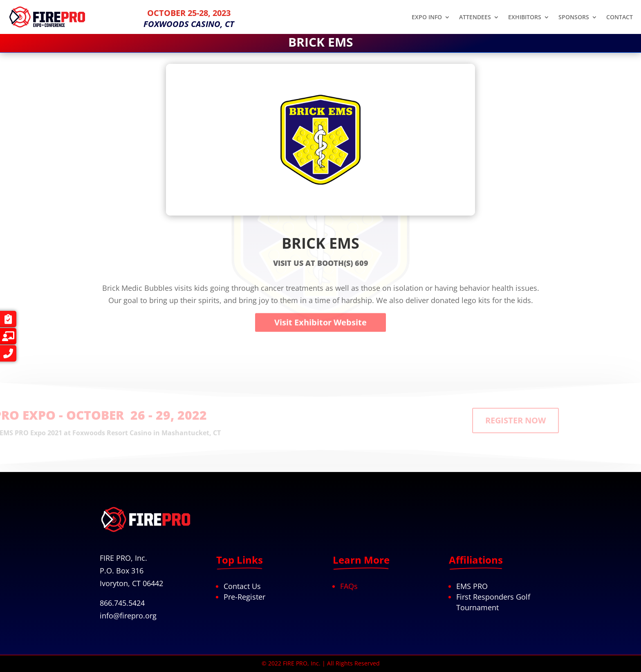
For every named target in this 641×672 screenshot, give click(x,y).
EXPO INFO (427, 18)
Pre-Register (244, 597)
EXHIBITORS (525, 18)
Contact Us (242, 586)
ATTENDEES (475, 18)
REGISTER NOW (568, 414)
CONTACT (620, 18)
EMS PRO (472, 586)
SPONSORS (574, 18)
